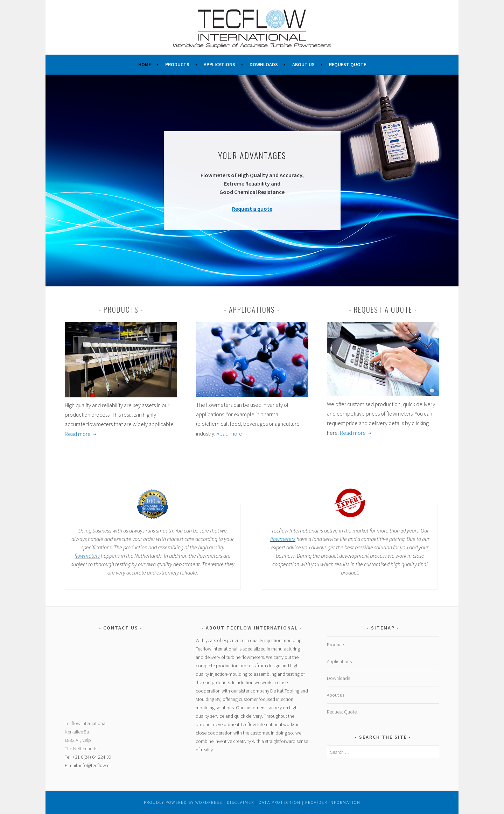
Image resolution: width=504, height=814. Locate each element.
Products (177, 64)
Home (145, 64)
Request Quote (348, 64)
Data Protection (280, 802)
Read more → (81, 434)
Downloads (264, 64)
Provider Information (333, 802)
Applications (219, 64)
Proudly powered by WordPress (183, 802)
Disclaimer (240, 802)
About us (303, 64)
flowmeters (87, 556)
